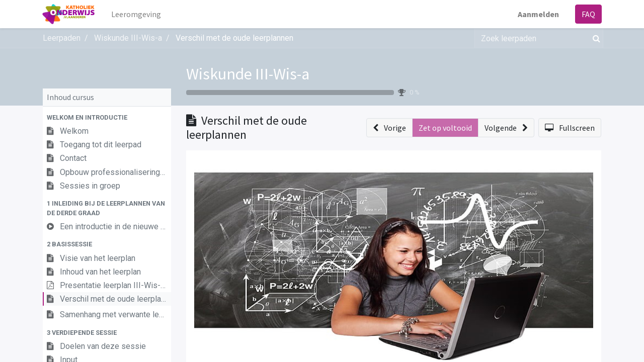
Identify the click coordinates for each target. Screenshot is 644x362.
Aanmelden (538, 14)
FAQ (588, 14)
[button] (107, 117)
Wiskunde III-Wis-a (248, 74)
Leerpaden (62, 38)
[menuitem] (137, 14)
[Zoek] (594, 38)
